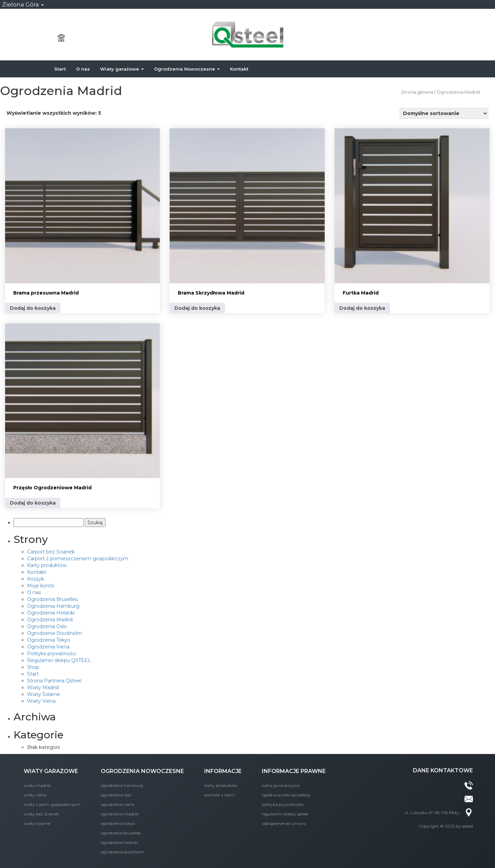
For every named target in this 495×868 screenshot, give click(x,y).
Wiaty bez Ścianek (41, 814)
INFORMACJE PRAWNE (294, 771)
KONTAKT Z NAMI (220, 795)
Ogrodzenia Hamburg (53, 606)
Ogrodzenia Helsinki (51, 613)
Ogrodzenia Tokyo (49, 640)
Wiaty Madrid (43, 687)
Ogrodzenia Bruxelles (52, 599)
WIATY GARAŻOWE (51, 771)
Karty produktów (47, 565)
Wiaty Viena (41, 701)
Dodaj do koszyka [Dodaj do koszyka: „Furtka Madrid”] (362, 308)
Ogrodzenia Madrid (50, 620)
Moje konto (41, 586)
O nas (83, 69)
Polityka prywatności (52, 654)
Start (60, 69)
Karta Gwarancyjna (281, 785)
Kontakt (239, 69)
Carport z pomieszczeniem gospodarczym (78, 559)
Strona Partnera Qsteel (54, 681)
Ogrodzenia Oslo (47, 626)
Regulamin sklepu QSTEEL (59, 660)
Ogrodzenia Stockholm (55, 633)
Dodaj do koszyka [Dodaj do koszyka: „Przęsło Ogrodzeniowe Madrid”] (33, 503)
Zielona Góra (23, 4)
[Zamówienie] (444, 113)
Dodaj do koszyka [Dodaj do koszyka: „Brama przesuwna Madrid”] (33, 308)
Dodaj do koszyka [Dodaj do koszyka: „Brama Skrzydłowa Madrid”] (197, 308)
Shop (33, 667)
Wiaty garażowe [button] (122, 69)
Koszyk (36, 579)
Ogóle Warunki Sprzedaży (286, 795)
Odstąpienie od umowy (284, 823)
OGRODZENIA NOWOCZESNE (142, 771)
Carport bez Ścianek (51, 552)
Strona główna (417, 92)
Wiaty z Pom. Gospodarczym (52, 804)
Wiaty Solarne (44, 694)
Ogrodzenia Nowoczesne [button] (187, 69)
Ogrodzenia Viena (48, 647)
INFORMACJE (223, 771)
